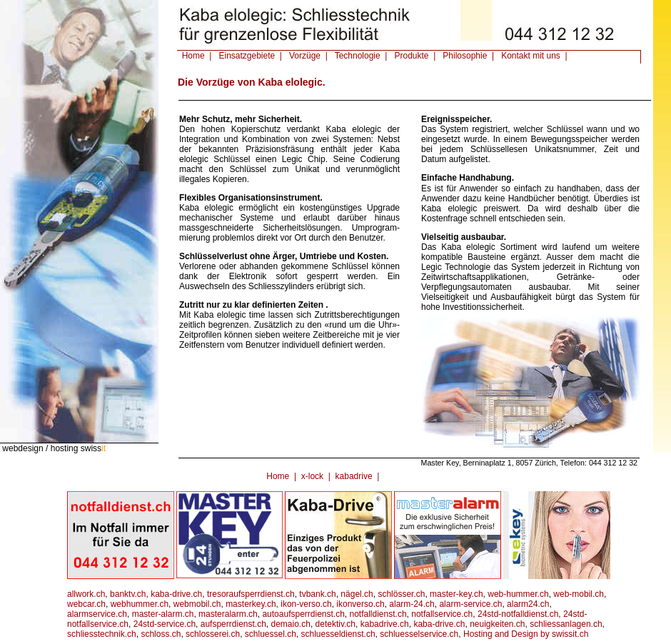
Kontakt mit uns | (532, 56)
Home (278, 476)
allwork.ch (86, 594)
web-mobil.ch (579, 594)
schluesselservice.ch (419, 634)
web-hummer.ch (518, 594)
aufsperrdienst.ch (233, 624)
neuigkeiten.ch (497, 624)
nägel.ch (357, 594)
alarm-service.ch (470, 604)
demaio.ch (291, 624)
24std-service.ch (165, 624)
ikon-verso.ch (306, 604)
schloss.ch (161, 634)
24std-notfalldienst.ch (518, 614)
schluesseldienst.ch (338, 634)
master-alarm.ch (163, 614)
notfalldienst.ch (378, 614)
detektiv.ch (335, 624)
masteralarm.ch (228, 614)
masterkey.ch (251, 604)
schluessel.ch (271, 634)
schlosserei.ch (213, 634)
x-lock (312, 476)
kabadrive (354, 476)
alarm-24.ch (412, 604)
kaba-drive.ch (176, 594)
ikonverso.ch (360, 604)
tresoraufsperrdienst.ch (251, 594)
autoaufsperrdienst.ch (303, 614)
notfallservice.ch (442, 614)
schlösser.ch (401, 594)
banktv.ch (128, 594)
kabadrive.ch (385, 624)
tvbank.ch (317, 594)
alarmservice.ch (97, 614)
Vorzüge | (306, 56)
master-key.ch (456, 594)
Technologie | (358, 56)
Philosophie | (466, 56)
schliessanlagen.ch (566, 624)
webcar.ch (86, 604)
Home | (194, 56)
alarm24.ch (528, 604)
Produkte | (413, 56)
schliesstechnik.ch (102, 634)
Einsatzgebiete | (248, 56)
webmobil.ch (197, 604)
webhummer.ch (140, 604)
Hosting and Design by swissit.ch (526, 634)
